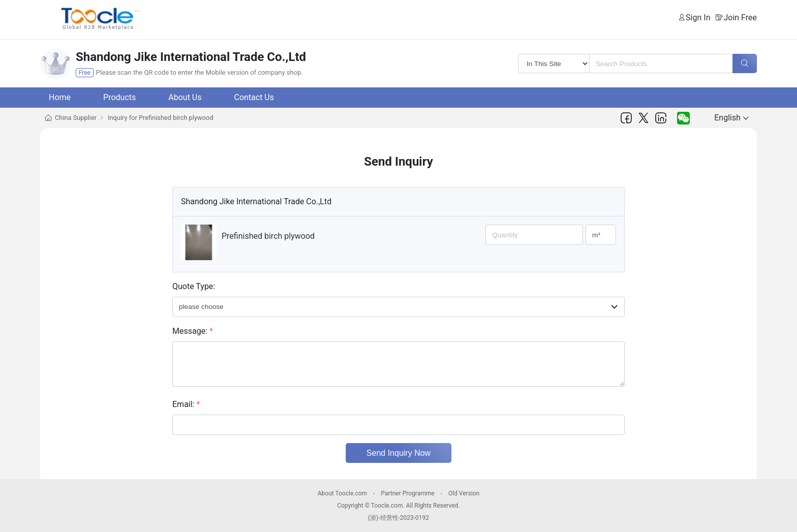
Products (119, 97)
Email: (186, 404)
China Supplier (76, 118)
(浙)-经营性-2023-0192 (398, 518)
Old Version (464, 493)
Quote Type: (194, 286)
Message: (193, 331)
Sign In (698, 18)
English (731, 118)
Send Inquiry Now (398, 453)
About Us (185, 97)
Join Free (740, 18)
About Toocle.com (342, 493)
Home (60, 97)
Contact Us (254, 97)
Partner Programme (407, 493)
